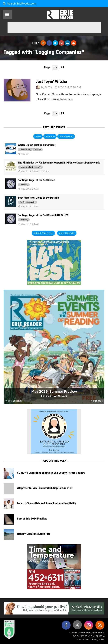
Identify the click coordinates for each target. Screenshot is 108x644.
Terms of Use (82, 640)
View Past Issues (14, 401)
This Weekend (66, 137)
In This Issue (97, 401)
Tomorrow (50, 137)
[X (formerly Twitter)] (77, 626)
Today (38, 137)
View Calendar (67, 233)
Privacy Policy (98, 640)
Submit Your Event (43, 233)
